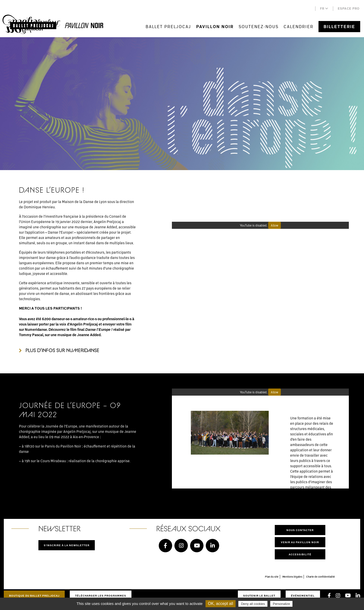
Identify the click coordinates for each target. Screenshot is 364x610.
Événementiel (303, 596)
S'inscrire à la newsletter (67, 545)
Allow (275, 225)
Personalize (281, 604)
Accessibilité (300, 554)
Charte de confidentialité (321, 577)
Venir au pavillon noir (300, 542)
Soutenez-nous (259, 26)
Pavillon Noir (215, 27)
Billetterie (339, 27)
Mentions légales (292, 577)
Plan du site (272, 577)
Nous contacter (300, 530)
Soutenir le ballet (259, 596)
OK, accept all (221, 604)
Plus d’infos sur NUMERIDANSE (62, 350)
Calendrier (299, 26)
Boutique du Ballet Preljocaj (34, 596)
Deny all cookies (253, 604)
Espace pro (349, 8)
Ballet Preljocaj (168, 26)
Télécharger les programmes (101, 596)
